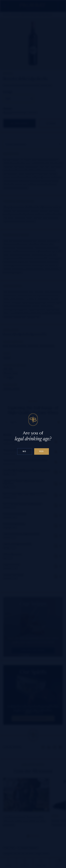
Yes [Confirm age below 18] (42, 451)
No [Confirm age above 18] (25, 451)
